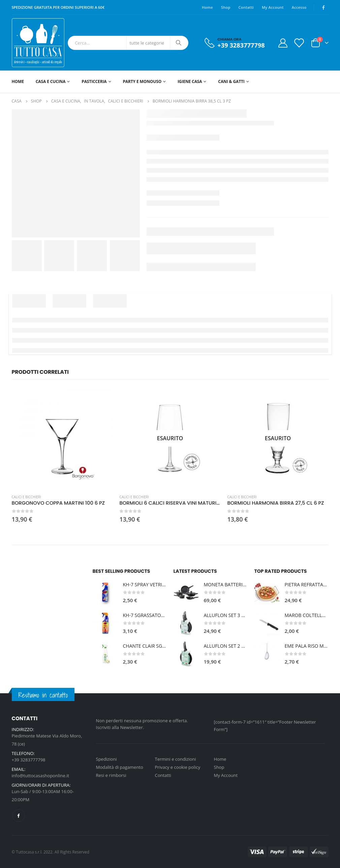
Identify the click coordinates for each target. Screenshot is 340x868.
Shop (226, 7)
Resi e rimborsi (111, 775)
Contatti (246, 7)
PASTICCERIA (94, 81)
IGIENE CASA (190, 81)
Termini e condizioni (176, 759)
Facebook (19, 816)
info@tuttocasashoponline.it (41, 776)
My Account (273, 7)
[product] (62, 438)
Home (207, 7)
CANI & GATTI (231, 81)
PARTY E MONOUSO (142, 81)
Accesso (299, 7)
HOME (18, 81)
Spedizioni (106, 759)
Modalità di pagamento (120, 767)
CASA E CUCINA (51, 81)
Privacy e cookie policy (178, 767)
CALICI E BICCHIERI (26, 497)
